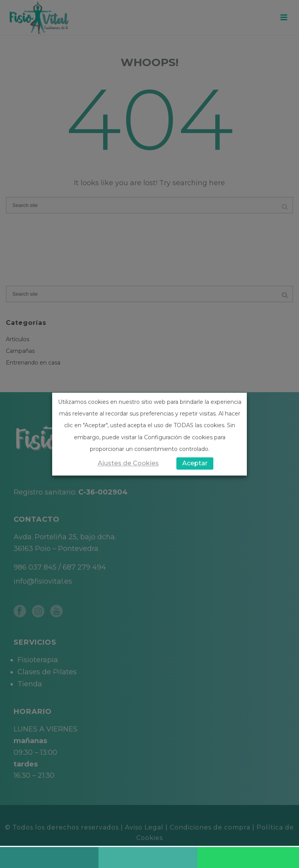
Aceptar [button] (195, 463)
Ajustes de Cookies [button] (128, 463)
